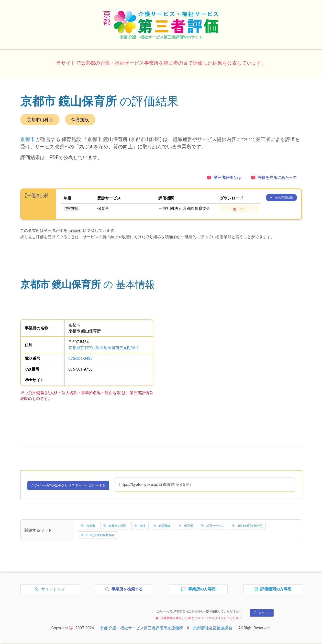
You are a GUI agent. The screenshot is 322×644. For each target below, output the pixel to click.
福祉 (140, 527)
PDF (239, 209)
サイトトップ (51, 592)
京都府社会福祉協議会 (213, 629)
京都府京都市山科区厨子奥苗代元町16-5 (104, 348)
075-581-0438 (81, 358)
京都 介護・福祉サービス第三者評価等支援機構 (141, 629)
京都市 (28, 139)
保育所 (186, 527)
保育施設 (162, 527)
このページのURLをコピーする (74, 487)
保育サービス (213, 527)
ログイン (262, 614)
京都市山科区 (115, 527)
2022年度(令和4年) (247, 527)
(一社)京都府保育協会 (98, 536)
